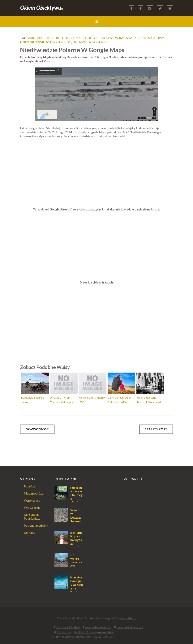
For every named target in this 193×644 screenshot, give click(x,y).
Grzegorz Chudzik (68, 627)
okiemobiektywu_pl (130, 627)
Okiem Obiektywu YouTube (96, 632)
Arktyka (35, 38)
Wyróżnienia (32, 507)
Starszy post (156, 429)
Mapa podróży (34, 493)
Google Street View (102, 38)
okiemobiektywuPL (98, 627)
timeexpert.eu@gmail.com (74, 637)
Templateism (128, 618)
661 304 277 (106, 637)
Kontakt (29, 532)
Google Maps (73, 38)
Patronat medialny (36, 525)
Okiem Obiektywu (42, 8)
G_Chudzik (64, 632)
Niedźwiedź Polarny (90, 42)
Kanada (126, 38)
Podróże (29, 486)
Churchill (52, 38)
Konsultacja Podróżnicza (32, 516)
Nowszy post (37, 429)
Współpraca (32, 500)
